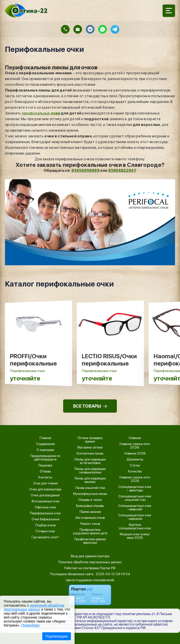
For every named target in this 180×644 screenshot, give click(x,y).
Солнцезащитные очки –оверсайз (135, 508)
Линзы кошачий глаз (90, 488)
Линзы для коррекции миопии (90, 480)
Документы (135, 460)
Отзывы (45, 471)
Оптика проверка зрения (90, 440)
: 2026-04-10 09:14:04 (112, 574)
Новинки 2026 (135, 454)
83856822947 (122, 171)
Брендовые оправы (90, 506)
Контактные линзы (90, 454)
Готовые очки (45, 531)
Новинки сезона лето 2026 (135, 479)
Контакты (45, 477)
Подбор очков (45, 525)
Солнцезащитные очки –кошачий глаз (135, 498)
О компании (45, 450)
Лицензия (45, 465)
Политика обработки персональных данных (90, 562)
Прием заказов (90, 512)
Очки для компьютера (45, 489)
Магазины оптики (90, 448)
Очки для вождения (45, 495)
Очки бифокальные (45, 519)
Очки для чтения (45, 483)
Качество (135, 471)
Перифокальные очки (45, 513)
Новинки (135, 438)
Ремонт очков (90, 524)
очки (55, 113)
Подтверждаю (57, 636)
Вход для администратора (90, 556)
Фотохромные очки (45, 501)
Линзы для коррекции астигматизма (90, 461)
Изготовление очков (90, 518)
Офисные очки (45, 507)
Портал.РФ (108, 568)
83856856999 (85, 171)
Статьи (135, 465)
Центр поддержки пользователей (90, 580)
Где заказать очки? (45, 537)
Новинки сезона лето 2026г (135, 446)
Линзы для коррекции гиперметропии (90, 471)
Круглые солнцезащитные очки (135, 527)
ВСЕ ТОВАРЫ (90, 406)
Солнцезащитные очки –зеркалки (135, 517)
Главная (45, 438)
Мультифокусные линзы (90, 494)
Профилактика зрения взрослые (90, 541)
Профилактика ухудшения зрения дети (90, 532)
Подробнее (30, 625)
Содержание (45, 444)
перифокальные (36, 113)
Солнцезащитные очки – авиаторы (135, 489)
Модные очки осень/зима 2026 (135, 536)
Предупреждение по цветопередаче (45, 458)
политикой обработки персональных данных (34, 607)
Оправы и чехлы (90, 500)
